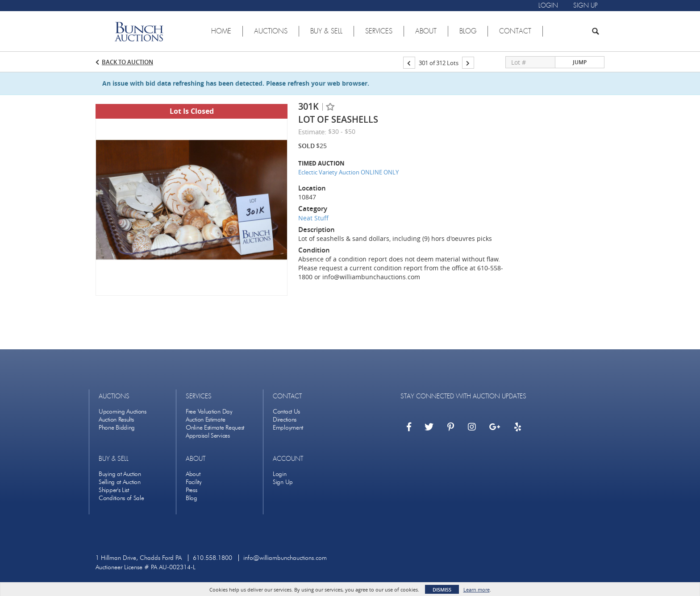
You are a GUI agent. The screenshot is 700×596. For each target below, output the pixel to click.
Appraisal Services (208, 436)
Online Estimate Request (215, 428)
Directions (285, 420)
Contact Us (286, 412)
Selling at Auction (120, 482)
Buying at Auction (120, 474)
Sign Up (283, 482)
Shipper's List (114, 490)
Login (280, 474)
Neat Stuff (313, 218)
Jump (580, 62)
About (193, 474)
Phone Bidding (117, 428)
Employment (288, 428)
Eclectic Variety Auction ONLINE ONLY (348, 172)
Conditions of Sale (121, 498)
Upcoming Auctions (123, 412)
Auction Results (116, 420)
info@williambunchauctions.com (285, 558)
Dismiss (442, 590)
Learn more (477, 590)
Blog (192, 498)
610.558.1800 (212, 558)
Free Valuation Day (209, 412)
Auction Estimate (205, 420)
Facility (194, 482)
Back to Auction (127, 62)
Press (192, 490)
